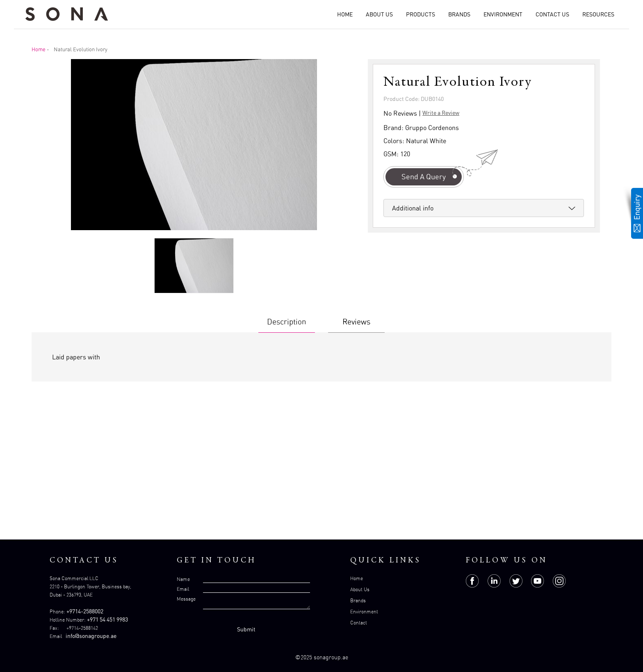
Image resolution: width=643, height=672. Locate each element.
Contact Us (552, 14)
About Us (379, 14)
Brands (459, 14)
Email (183, 589)
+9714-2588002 (85, 611)
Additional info (413, 208)
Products (421, 14)
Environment (503, 14)
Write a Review (441, 113)
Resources (598, 14)
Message (186, 599)
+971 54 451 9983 (107, 619)
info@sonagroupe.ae (91, 636)
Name (183, 579)
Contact (359, 623)
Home (345, 14)
